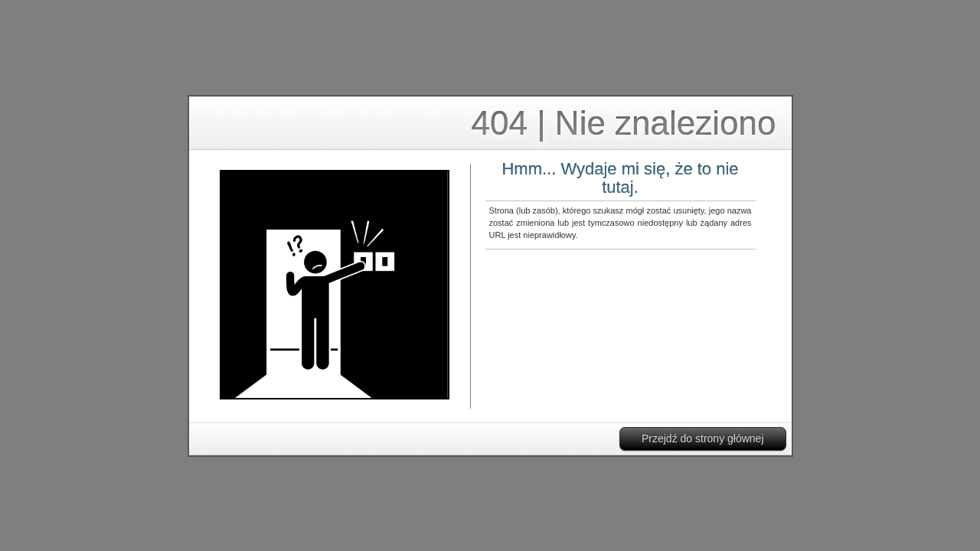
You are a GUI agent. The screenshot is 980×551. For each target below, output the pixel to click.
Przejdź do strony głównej (703, 439)
